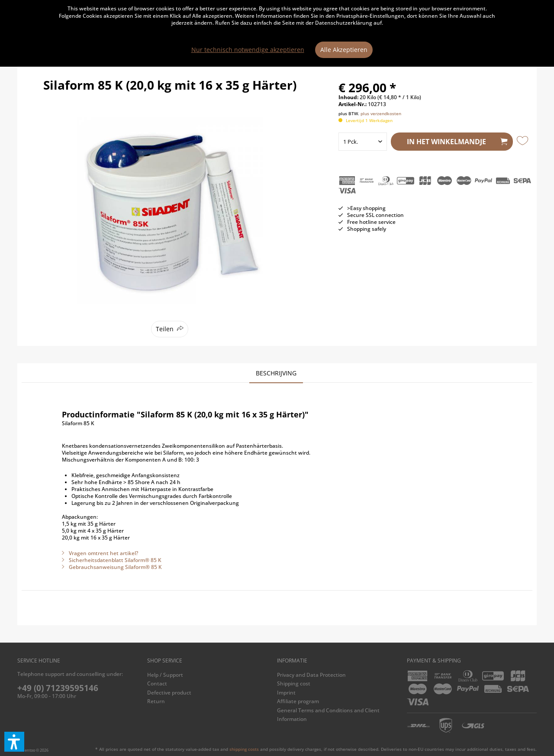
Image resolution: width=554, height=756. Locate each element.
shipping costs (244, 749)
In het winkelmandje (457, 141)
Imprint (286, 693)
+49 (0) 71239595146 (58, 688)
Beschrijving (276, 373)
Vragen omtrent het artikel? (100, 553)
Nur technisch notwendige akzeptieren (248, 50)
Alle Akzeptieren (344, 50)
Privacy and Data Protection (311, 675)
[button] (14, 742)
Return (156, 701)
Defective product (169, 693)
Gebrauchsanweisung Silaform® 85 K (112, 567)
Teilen (165, 329)
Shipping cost (294, 683)
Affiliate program (298, 701)
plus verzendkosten (381, 113)
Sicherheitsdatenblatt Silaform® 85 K (112, 560)
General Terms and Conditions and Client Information (328, 715)
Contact (157, 683)
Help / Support (165, 675)
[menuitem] (210, 675)
